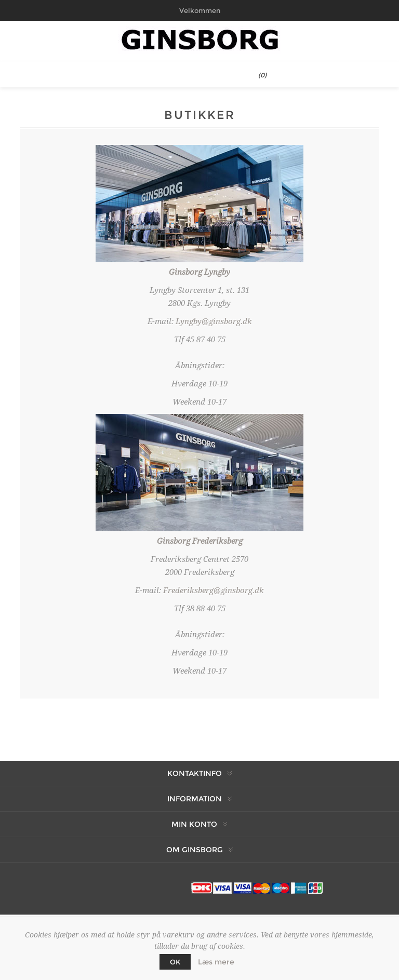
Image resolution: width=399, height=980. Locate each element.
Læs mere (216, 962)
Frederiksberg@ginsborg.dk (214, 590)
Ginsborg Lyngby (199, 272)
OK (175, 962)
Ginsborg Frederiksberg (200, 541)
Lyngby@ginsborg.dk (214, 321)
